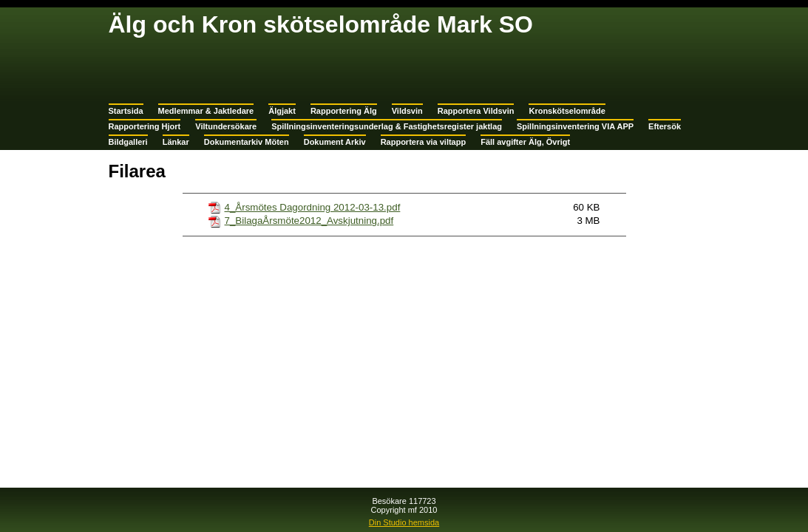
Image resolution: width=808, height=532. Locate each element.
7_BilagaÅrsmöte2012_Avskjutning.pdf (309, 221)
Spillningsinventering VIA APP (575, 126)
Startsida (126, 111)
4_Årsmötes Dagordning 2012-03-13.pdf (313, 207)
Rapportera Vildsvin (476, 111)
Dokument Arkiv (335, 142)
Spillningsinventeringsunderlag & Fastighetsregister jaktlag (387, 126)
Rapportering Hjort (145, 126)
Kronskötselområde (567, 111)
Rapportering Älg (344, 111)
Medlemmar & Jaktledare (206, 111)
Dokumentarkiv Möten (247, 142)
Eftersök (665, 126)
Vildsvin (407, 111)
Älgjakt (282, 111)
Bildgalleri (128, 142)
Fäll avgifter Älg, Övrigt (525, 142)
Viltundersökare (226, 126)
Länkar (176, 142)
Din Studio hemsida (404, 522)
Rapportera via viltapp (424, 142)
